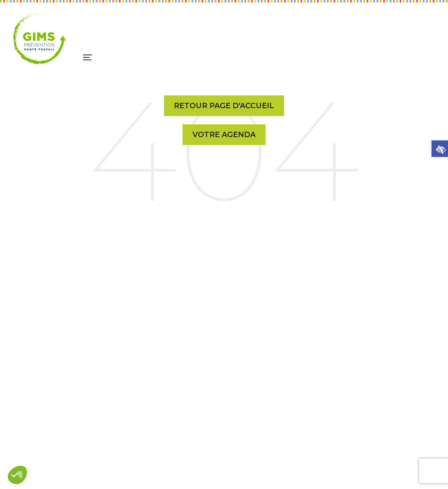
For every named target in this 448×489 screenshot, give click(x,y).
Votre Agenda (224, 135)
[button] (440, 149)
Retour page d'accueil (224, 106)
